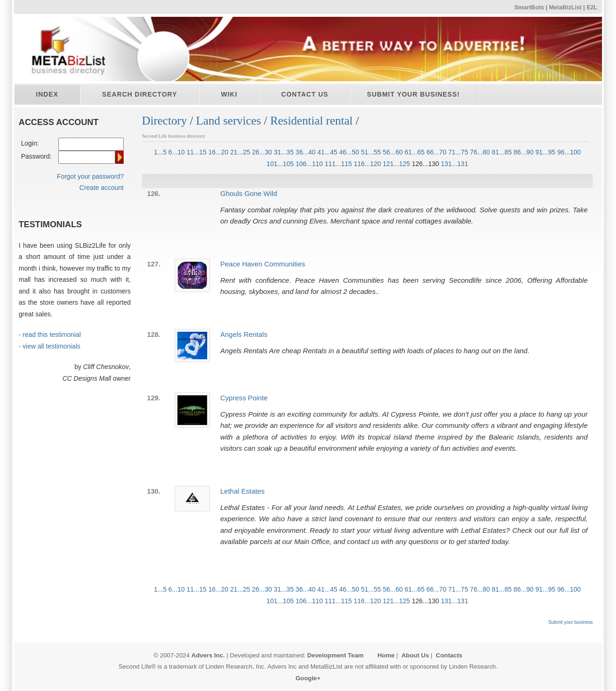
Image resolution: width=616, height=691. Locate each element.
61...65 (415, 152)
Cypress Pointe (244, 398)
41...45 (327, 152)
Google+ (308, 678)
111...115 (338, 164)
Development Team (335, 655)
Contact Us (305, 94)
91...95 (545, 152)
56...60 (393, 152)
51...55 (371, 152)
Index (47, 94)
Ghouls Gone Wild (249, 193)
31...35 (284, 152)
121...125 (396, 164)
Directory (164, 121)
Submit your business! (413, 94)
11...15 (197, 152)
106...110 (309, 164)
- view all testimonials (49, 346)
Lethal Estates (242, 491)
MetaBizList (565, 7)
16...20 (218, 152)
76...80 (480, 152)
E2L (592, 7)
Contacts (449, 655)
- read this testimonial (50, 335)
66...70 (437, 152)
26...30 (262, 152)
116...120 (367, 164)
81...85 (502, 152)
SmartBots (529, 7)
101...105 (280, 164)
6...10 (177, 152)
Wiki (229, 94)
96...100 (569, 152)
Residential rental (311, 121)
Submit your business (571, 622)
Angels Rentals (244, 334)
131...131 (455, 164)
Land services (228, 121)
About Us (415, 655)
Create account (101, 188)
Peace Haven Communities (263, 264)
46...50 (349, 152)
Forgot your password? (90, 176)
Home (386, 655)
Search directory (140, 94)
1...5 (160, 152)
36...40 (305, 152)
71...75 (458, 152)
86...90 (524, 152)
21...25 (240, 152)
